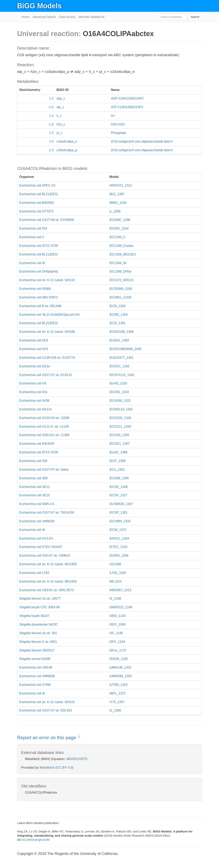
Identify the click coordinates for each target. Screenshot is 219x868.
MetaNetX (47, 768)
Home (26, 17)
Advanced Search (44, 17)
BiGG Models (39, 6)
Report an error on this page (47, 738)
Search (195, 17)
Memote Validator (91, 17)
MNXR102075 (77, 759)
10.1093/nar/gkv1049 (36, 840)
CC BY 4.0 (64, 768)
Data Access (67, 17)
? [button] (79, 737)
